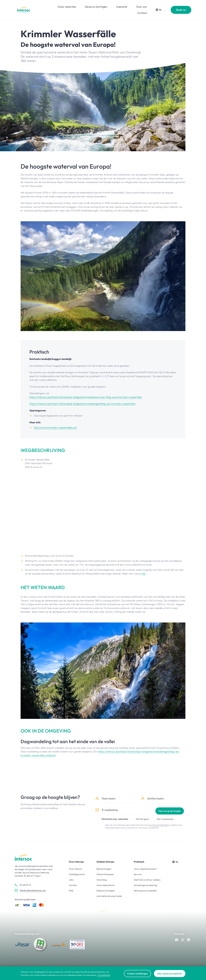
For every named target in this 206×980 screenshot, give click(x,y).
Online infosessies (105, 874)
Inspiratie (122, 7)
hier (144, 574)
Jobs (71, 880)
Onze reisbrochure (106, 885)
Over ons (141, 7)
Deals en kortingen (96, 7)
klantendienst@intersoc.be (33, 890)
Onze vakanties (67, 7)
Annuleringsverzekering (145, 885)
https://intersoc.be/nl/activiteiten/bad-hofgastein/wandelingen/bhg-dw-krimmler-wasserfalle (82, 404)
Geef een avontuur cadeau (147, 880)
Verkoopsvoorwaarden (145, 891)
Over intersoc (76, 869)
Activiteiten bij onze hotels (109, 896)
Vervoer (138, 874)
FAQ (71, 891)
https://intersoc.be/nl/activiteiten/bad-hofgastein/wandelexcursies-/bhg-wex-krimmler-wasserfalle (86, 397)
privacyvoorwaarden (159, 825)
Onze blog (102, 880)
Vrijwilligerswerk (77, 874)
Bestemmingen (104, 869)
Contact (142, 13)
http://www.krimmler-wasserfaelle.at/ (55, 427)
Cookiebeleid (104, 975)
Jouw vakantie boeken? (145, 869)
